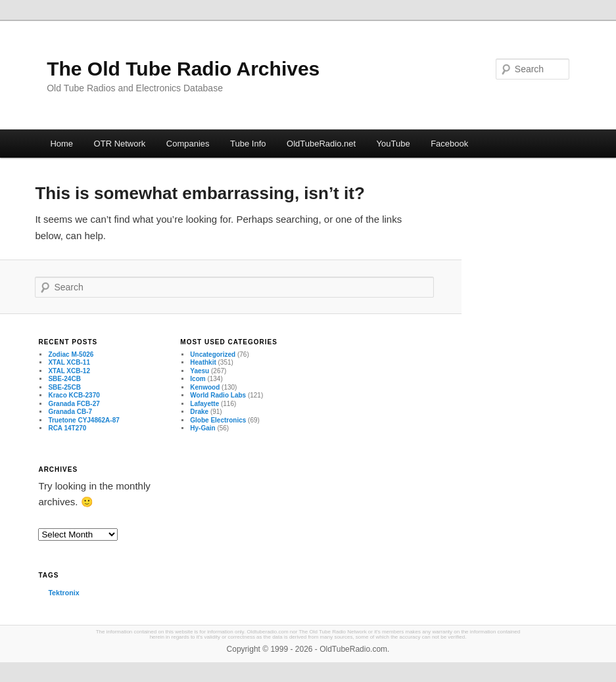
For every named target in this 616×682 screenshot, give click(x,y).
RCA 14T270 (67, 428)
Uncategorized (213, 354)
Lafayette (204, 404)
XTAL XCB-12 (69, 371)
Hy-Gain (202, 428)
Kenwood (205, 387)
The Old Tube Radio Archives (183, 69)
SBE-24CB (64, 379)
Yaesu (200, 371)
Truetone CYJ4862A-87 (83, 420)
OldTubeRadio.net (321, 144)
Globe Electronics (218, 420)
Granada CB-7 (70, 412)
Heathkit (203, 362)
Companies (188, 144)
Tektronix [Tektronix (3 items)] (63, 593)
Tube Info (248, 144)
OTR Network (120, 144)
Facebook (449, 144)
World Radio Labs (218, 395)
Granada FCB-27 (74, 404)
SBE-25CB (64, 387)
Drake (199, 412)
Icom (198, 379)
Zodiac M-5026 (71, 354)
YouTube (393, 144)
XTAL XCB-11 (69, 362)
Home (61, 144)
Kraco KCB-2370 (74, 395)
